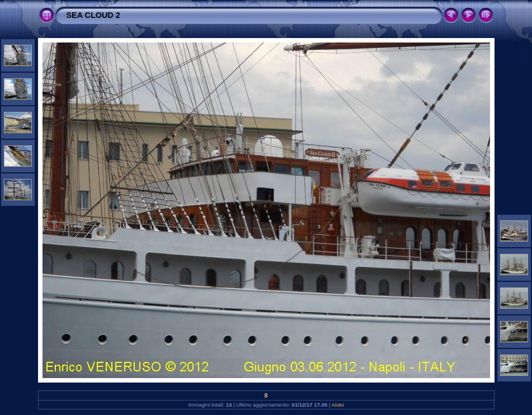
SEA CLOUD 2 (93, 15)
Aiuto (338, 405)
